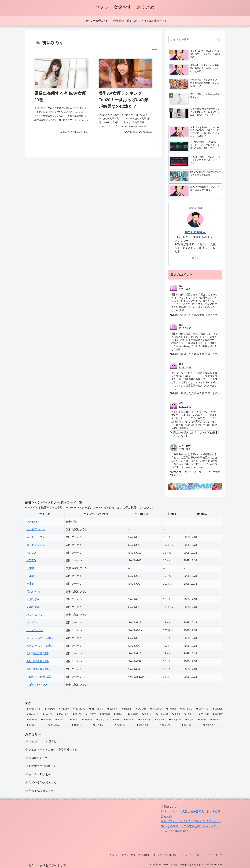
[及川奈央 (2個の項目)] (141, 709)
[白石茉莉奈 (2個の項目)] (157, 709)
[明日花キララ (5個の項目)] (97, 709)
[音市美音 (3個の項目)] (36, 725)
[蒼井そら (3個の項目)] (148, 714)
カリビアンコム (36, 529)
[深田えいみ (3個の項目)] (203, 709)
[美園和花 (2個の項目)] (218, 714)
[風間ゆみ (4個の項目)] (191, 725)
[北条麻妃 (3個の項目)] (133, 714)
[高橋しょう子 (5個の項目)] (34, 709)
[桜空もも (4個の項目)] (127, 709)
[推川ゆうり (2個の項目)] (187, 709)
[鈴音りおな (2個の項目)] (147, 725)
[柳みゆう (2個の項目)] (129, 720)
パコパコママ (35, 615)
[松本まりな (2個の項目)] (63, 714)
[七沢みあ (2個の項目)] (160, 720)
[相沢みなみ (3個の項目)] (58, 725)
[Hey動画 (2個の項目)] (172, 709)
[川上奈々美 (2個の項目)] (163, 714)
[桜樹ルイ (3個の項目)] (190, 714)
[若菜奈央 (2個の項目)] (119, 714)
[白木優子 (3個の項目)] (48, 714)
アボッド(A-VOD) (37, 685)
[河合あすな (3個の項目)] (145, 720)
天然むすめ (33, 592)
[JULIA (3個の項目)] (74, 720)
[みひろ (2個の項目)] (190, 720)
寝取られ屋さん (195, 232)
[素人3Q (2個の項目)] (78, 714)
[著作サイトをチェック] (193, 258)
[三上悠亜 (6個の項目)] (204, 714)
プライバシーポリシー (194, 855)
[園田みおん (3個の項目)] (217, 720)
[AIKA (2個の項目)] (117, 720)
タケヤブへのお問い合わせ (166, 855)
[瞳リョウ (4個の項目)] (169, 725)
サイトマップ (215, 855)
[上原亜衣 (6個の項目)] (218, 709)
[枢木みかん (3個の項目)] (33, 714)
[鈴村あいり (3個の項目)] (176, 720)
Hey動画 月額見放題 (39, 677)
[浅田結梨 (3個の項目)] (105, 714)
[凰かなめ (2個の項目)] (113, 709)
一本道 (31, 568)
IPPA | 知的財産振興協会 (176, 831)
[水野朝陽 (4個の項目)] (87, 720)
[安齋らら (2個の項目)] (124, 725)
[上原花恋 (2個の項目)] (91, 714)
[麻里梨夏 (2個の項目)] (47, 720)
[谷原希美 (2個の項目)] (32, 720)
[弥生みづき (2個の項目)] (213, 725)
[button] (219, 40)
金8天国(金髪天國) (38, 654)
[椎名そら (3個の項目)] (81, 725)
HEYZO (31, 553)
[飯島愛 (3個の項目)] (203, 720)
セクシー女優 (128, 855)
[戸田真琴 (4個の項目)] (64, 709)
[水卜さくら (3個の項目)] (103, 720)
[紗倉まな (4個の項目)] (103, 725)
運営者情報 (144, 855)
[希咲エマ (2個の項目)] (61, 720)
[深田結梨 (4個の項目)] (50, 709)
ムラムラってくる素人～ (41, 638)
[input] (195, 40)
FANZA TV (33, 522)
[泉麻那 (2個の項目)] (177, 714)
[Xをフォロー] (197, 258)
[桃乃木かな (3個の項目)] (79, 709)
